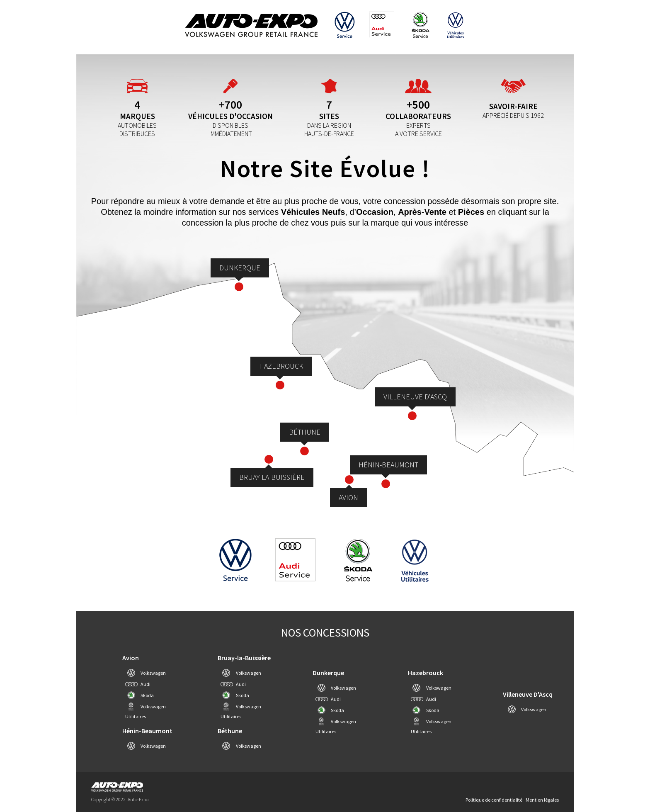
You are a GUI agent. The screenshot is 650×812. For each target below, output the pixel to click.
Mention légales (542, 800)
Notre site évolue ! (325, 168)
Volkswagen (153, 673)
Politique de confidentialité (494, 800)
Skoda (147, 695)
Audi (146, 684)
